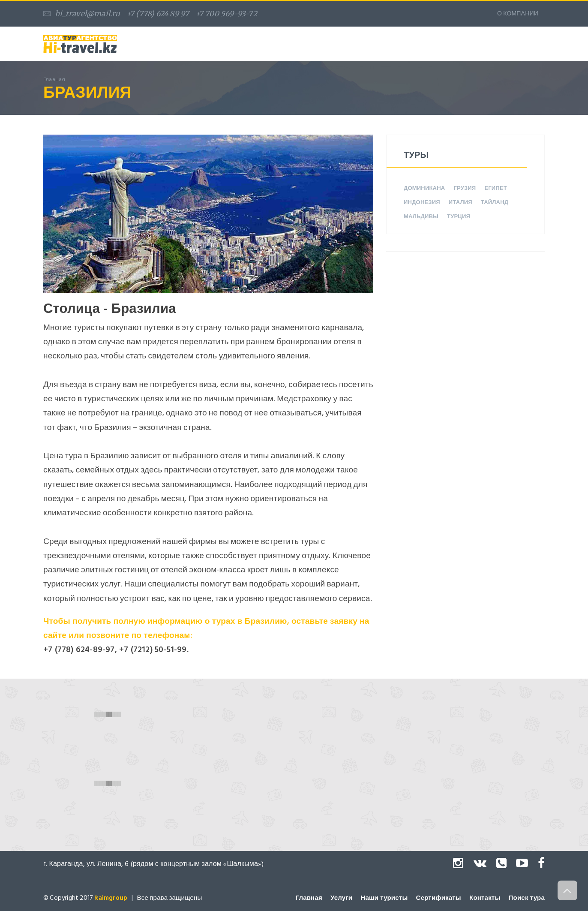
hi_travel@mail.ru (82, 14)
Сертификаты (439, 898)
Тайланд (495, 202)
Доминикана (424, 188)
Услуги (341, 898)
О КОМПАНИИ (518, 14)
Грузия (465, 188)
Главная (309, 898)
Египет (496, 188)
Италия (460, 202)
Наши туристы (384, 898)
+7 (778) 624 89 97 (158, 14)
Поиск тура (527, 898)
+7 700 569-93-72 (226, 14)
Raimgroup (111, 898)
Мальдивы (421, 216)
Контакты (485, 898)
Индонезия (422, 202)
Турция (459, 216)
